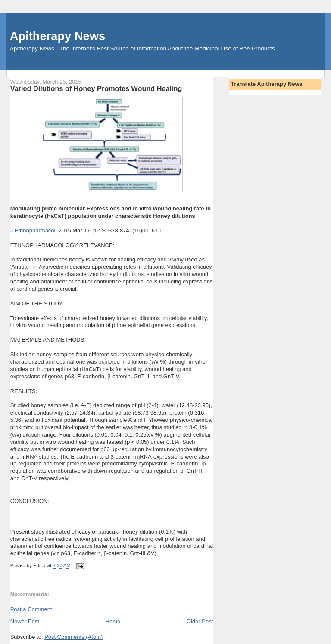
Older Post (200, 621)
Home (113, 621)
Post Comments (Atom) (73, 637)
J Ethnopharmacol (33, 231)
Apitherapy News (58, 36)
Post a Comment (31, 609)
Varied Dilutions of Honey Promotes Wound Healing (96, 88)
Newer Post (25, 621)
